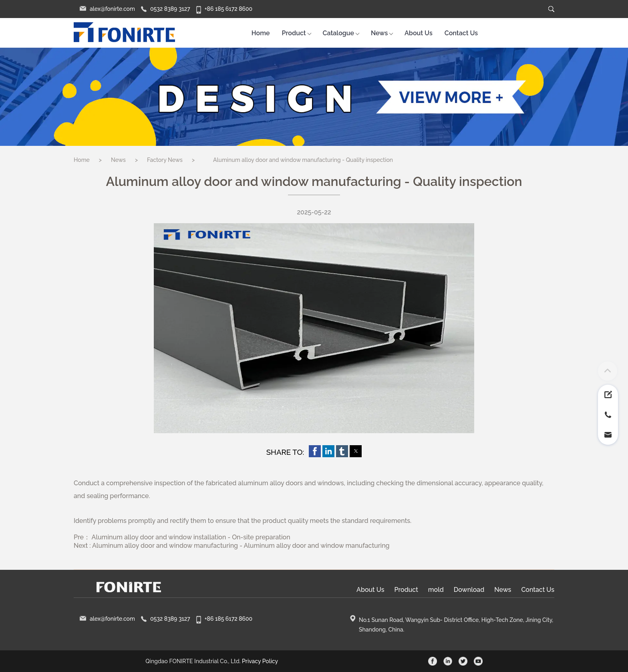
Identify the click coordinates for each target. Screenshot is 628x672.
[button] (315, 451)
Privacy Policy (260, 661)
